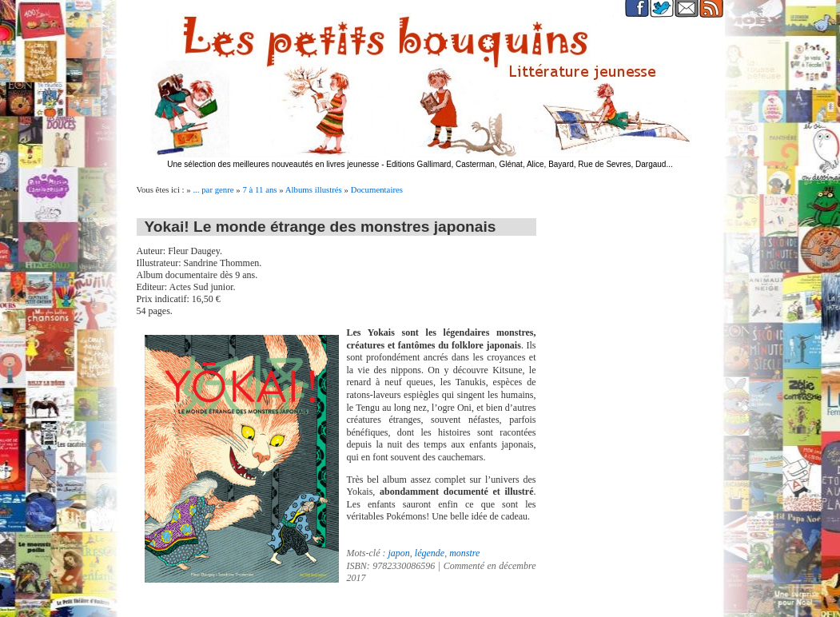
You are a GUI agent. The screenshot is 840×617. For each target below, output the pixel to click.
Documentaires (377, 189)
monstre (464, 553)
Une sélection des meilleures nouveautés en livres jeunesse (273, 164)
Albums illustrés (314, 189)
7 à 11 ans (259, 189)
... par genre (213, 189)
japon (399, 553)
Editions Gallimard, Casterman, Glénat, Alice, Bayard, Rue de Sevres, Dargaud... (529, 164)
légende (430, 553)
